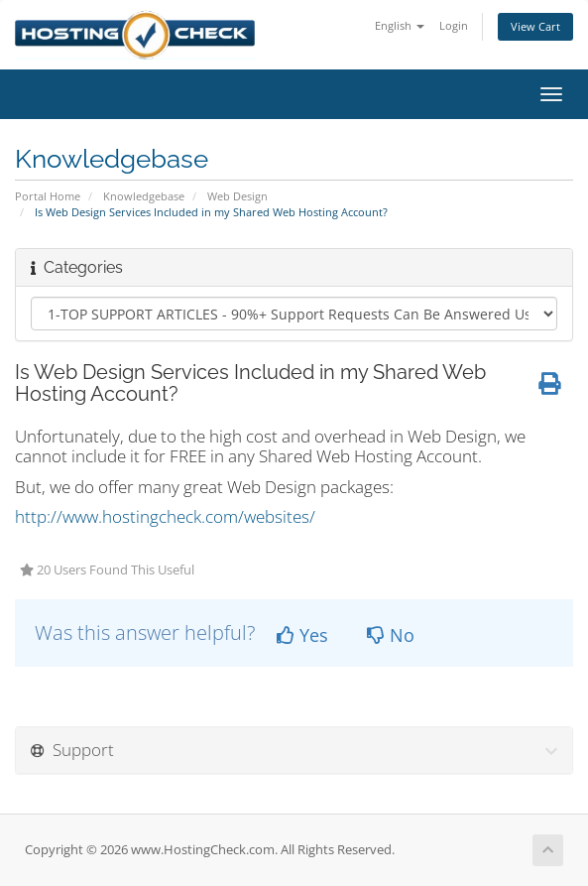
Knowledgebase (144, 196)
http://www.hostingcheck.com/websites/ (165, 516)
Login (454, 25)
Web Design (237, 196)
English (400, 25)
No (391, 635)
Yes (302, 635)
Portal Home (48, 196)
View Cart (535, 26)
